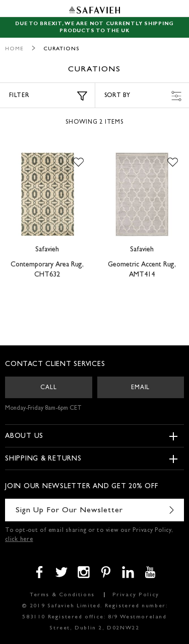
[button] (78, 162)
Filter (48, 96)
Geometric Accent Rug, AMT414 (142, 270)
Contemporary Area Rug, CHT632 (47, 270)
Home (14, 49)
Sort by (143, 96)
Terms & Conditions (62, 595)
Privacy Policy (136, 595)
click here (19, 540)
